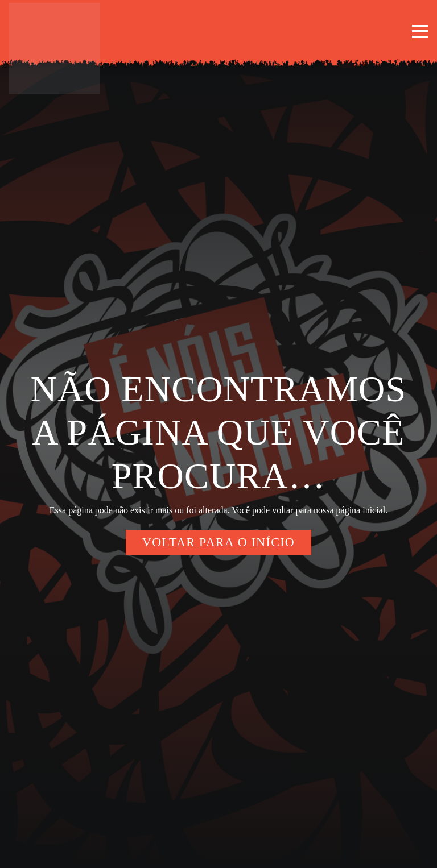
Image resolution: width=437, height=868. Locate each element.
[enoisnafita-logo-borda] (55, 48)
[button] (420, 31)
